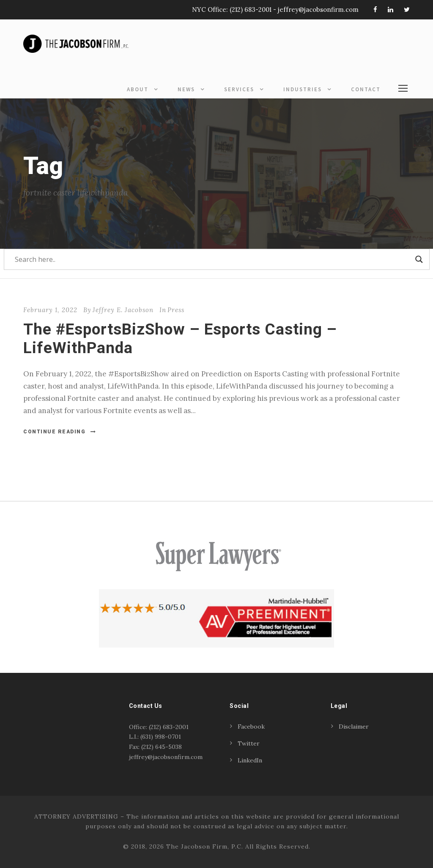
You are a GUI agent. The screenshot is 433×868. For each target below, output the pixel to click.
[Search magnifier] (419, 259)
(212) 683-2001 (251, 10)
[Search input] (213, 259)
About (138, 89)
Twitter (249, 743)
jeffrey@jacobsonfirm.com (318, 10)
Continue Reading (60, 432)
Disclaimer (354, 727)
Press (176, 310)
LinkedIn (250, 760)
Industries (303, 89)
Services (239, 89)
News (186, 89)
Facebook (251, 727)
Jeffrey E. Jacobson (123, 310)
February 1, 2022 (50, 310)
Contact (366, 89)
